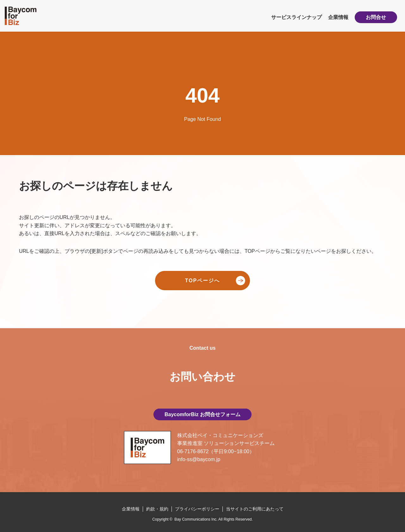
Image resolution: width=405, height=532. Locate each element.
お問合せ (376, 17)
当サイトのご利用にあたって (255, 509)
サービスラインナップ (296, 17)
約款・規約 (157, 509)
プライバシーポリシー (197, 509)
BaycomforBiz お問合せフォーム (202, 414)
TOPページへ (203, 281)
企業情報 (338, 17)
